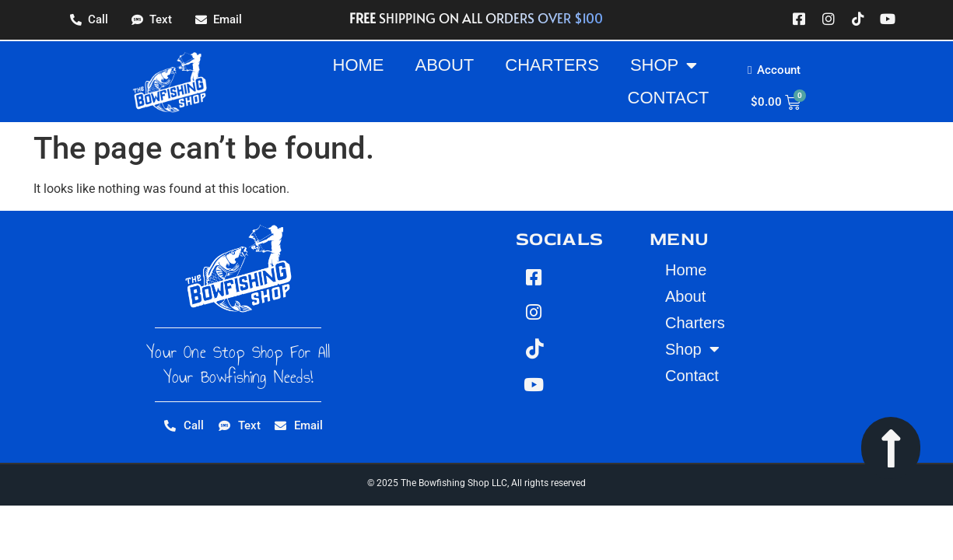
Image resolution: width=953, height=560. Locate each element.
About (445, 65)
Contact (669, 98)
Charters (552, 65)
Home (359, 65)
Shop (664, 65)
